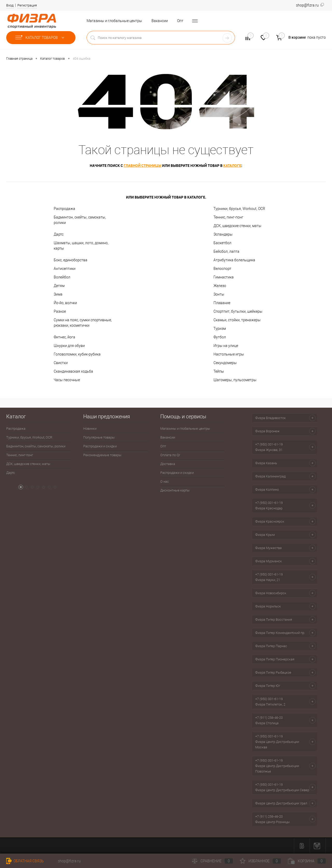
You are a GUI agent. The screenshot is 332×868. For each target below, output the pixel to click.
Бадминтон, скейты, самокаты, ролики (80, 220)
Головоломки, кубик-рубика (77, 354)
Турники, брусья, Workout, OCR (239, 209)
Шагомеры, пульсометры (235, 380)
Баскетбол (222, 243)
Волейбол (62, 277)
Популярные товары (99, 437)
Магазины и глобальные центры (114, 21)
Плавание (222, 303)
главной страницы (143, 165)
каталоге (232, 165)
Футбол (220, 337)
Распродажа (64, 209)
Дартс (59, 234)
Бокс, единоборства (71, 260)
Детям (59, 286)
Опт (180, 21)
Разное (60, 311)
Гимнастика (224, 277)
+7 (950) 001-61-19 (269, 444)
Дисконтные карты (175, 490)
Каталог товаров (41, 38)
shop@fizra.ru (69, 861)
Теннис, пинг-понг (228, 217)
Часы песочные (67, 380)
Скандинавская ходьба (73, 371)
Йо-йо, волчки (65, 303)
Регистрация (27, 5)
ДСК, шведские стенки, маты (237, 226)
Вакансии (160, 21)
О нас (165, 481)
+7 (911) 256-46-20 (269, 718)
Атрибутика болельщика (234, 260)
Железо (220, 286)
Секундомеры (225, 363)
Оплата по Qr (170, 455)
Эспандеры (223, 234)
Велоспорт (222, 269)
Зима (58, 294)
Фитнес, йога (64, 337)
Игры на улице (226, 346)
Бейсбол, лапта (226, 251)
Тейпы (219, 371)
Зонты (219, 294)
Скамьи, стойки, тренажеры (237, 320)
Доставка (168, 464)
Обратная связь (25, 861)
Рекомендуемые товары (102, 455)
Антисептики (65, 269)
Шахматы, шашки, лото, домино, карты (81, 246)
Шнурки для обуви (69, 346)
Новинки (90, 429)
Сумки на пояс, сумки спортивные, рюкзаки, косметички (83, 323)
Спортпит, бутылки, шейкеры (238, 311)
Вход (10, 5)
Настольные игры (229, 354)
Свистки (61, 363)
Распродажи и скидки (100, 446)
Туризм (220, 329)
